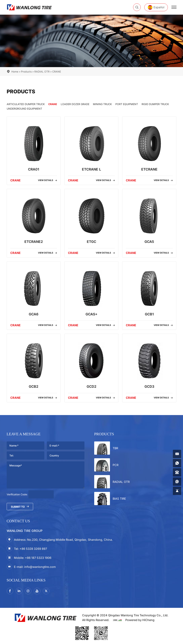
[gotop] (177, 491)
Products (26, 72)
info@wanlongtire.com (40, 567)
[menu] (174, 7)
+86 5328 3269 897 (33, 549)
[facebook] (10, 591)
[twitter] (46, 591)
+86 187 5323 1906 (38, 558)
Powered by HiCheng (140, 620)
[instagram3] (28, 591)
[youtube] (37, 591)
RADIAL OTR (42, 72)
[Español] (156, 7)
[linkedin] (19, 591)
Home (15, 72)
